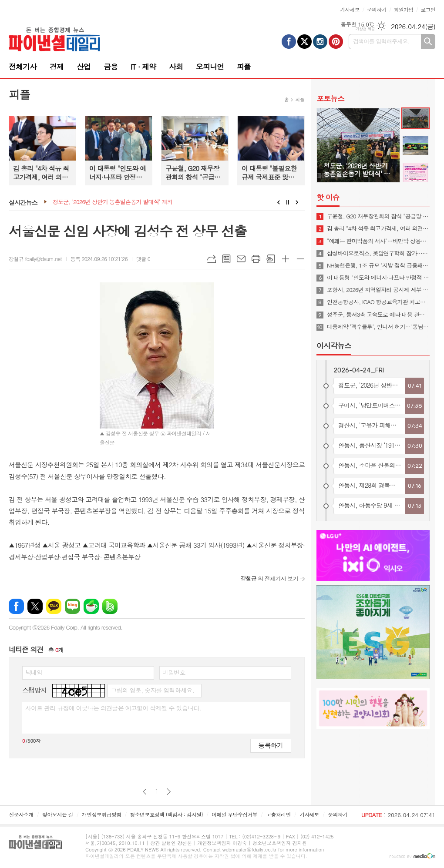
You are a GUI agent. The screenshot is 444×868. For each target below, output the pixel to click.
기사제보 (350, 9)
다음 (169, 792)
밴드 (110, 606)
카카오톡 (54, 606)
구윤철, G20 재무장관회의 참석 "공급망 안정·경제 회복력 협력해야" (378, 216)
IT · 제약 (143, 67)
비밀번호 (174, 672)
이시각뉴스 (334, 345)
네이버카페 (91, 606)
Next (297, 202)
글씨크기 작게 (300, 259)
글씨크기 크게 (286, 259)
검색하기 (428, 42)
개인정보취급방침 (101, 814)
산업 (84, 67)
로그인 (428, 9)
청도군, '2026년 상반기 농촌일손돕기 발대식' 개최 (113, 202)
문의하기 (377, 9)
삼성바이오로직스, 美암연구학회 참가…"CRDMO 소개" (378, 253)
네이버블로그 (72, 606)
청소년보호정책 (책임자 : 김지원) (166, 814)
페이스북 (16, 606)
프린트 (256, 259)
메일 (241, 259)
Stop (288, 202)
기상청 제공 (365, 29)
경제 (57, 67)
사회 (176, 67)
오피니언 (210, 67)
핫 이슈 (328, 197)
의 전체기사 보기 (269, 578)
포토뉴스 (330, 98)
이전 (145, 792)
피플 (244, 67)
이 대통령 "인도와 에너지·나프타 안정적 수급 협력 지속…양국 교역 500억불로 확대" (378, 278)
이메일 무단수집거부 (234, 814)
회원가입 (403, 9)
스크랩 (271, 259)
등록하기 (271, 745)
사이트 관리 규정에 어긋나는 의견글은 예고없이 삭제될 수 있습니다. (113, 708)
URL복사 (212, 259)
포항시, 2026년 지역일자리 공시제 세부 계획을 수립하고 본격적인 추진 (378, 290)
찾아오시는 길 (58, 814)
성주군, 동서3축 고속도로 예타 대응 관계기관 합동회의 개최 (378, 315)
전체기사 (23, 67)
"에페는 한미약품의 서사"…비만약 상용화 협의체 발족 (378, 241)
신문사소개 (21, 814)
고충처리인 (278, 814)
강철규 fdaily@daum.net (35, 259)
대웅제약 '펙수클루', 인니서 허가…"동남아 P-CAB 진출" (378, 327)
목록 (226, 259)
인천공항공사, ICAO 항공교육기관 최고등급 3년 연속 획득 (378, 302)
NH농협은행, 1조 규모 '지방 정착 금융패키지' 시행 (378, 265)
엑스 (35, 606)
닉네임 (34, 672)
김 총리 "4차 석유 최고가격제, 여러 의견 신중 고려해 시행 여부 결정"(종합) (378, 228)
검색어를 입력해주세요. (381, 41)
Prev (278, 202)
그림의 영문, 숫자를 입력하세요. (152, 690)
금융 (111, 67)
